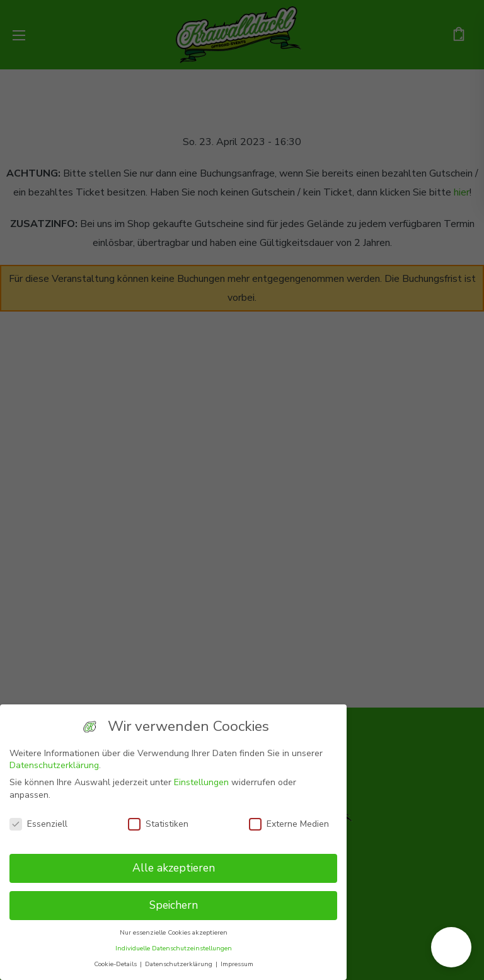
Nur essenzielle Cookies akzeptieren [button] (174, 932)
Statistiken (158, 824)
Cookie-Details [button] (116, 964)
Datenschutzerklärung (54, 765)
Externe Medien (289, 824)
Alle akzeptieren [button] (174, 868)
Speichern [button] (174, 905)
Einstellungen (201, 782)
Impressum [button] (237, 964)
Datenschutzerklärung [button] (180, 964)
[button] (451, 947)
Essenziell (38, 824)
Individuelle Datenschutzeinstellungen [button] (174, 948)
